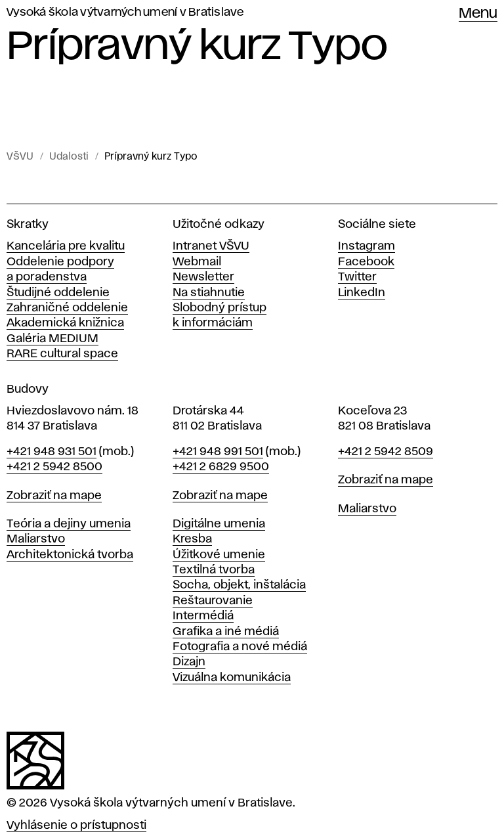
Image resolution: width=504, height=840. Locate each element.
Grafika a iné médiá (226, 632)
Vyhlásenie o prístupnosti (76, 826)
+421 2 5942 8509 (386, 452)
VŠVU (20, 157)
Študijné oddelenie (58, 293)
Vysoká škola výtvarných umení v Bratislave (125, 12)
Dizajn (189, 662)
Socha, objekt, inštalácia (239, 585)
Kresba (192, 539)
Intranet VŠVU (211, 246)
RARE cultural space (62, 354)
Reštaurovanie (213, 601)
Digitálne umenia (219, 524)
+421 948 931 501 (52, 452)
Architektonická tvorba (70, 555)
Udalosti (69, 157)
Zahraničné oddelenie (67, 308)
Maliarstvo (36, 539)
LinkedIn (362, 293)
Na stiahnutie (209, 293)
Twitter (357, 277)
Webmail (197, 262)
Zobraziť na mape (54, 496)
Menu (478, 14)
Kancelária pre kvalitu (66, 246)
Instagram (367, 246)
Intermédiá (203, 616)
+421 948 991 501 (218, 452)
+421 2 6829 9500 (221, 467)
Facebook (366, 262)
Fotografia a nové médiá (240, 647)
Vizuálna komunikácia (232, 678)
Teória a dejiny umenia (69, 524)
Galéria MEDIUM (52, 339)
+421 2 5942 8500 (54, 467)
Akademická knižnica (65, 323)
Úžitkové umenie (219, 555)
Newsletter (203, 277)
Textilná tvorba (214, 570)
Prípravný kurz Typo (151, 157)
